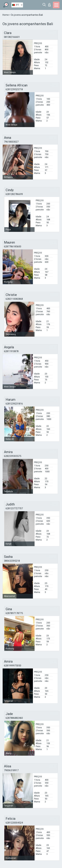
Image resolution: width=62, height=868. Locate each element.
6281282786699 (14, 194)
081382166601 (12, 37)
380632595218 (12, 561)
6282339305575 (13, 456)
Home (6, 15)
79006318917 (11, 770)
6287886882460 (14, 718)
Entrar (49, 5)
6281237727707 (14, 508)
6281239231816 (14, 404)
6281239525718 (14, 89)
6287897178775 (14, 613)
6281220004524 (14, 823)
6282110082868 (14, 299)
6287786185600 (13, 247)
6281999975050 (13, 666)
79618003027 (11, 142)
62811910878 (11, 351)
